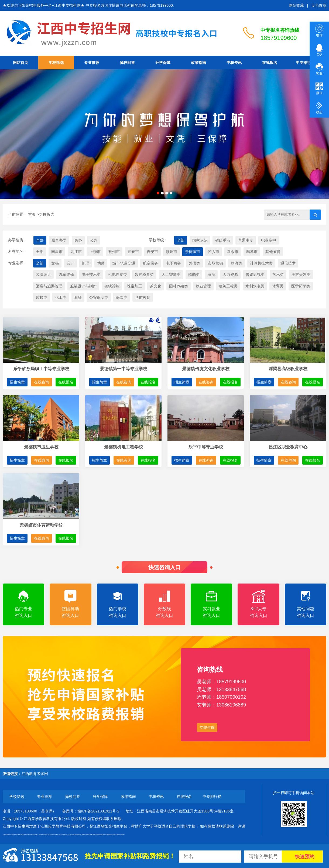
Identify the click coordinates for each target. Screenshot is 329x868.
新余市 (233, 252)
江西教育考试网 (35, 774)
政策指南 (198, 63)
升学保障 (163, 63)
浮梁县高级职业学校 (288, 369)
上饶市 (95, 252)
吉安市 (152, 252)
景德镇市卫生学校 (41, 447)
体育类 (278, 286)
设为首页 (319, 5)
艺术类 (278, 275)
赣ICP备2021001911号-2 (98, 811)
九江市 (76, 252)
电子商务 (173, 263)
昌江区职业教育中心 (288, 447)
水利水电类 (255, 286)
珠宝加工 (135, 286)
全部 (40, 240)
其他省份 (273, 252)
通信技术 (288, 263)
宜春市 (133, 252)
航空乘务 (150, 263)
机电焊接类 (118, 275)
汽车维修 (66, 275)
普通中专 (246, 240)
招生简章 (17, 382)
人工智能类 (171, 275)
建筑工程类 (228, 286)
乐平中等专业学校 (206, 447)
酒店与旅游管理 (49, 286)
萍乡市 (214, 252)
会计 (70, 263)
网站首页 (20, 63)
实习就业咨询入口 (211, 604)
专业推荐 (92, 63)
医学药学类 (301, 286)
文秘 (55, 263)
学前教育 (143, 297)
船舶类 (194, 275)
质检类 (42, 297)
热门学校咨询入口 (118, 604)
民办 (78, 240)
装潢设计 (43, 275)
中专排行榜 (305, 63)
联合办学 (59, 240)
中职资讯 (234, 63)
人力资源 (230, 275)
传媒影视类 (255, 275)
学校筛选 (56, 63)
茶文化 (156, 286)
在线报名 (270, 63)
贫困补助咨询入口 (70, 604)
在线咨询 (42, 382)
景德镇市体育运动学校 (41, 525)
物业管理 (203, 286)
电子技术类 (91, 275)
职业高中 (269, 240)
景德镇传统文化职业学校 (206, 369)
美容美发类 (301, 275)
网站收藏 (296, 5)
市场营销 (215, 263)
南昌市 (57, 252)
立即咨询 (207, 728)
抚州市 (114, 252)
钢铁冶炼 (112, 286)
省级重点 (223, 240)
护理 (85, 263)
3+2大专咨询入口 (258, 604)
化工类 (61, 297)
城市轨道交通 (124, 263)
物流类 (237, 263)
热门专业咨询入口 (23, 604)
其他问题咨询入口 (306, 604)
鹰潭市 (252, 252)
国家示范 (200, 240)
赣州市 (172, 252)
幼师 (101, 263)
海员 (211, 275)
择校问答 (127, 63)
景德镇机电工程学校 (124, 447)
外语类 (194, 263)
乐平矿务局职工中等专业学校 (41, 369)
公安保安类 (99, 297)
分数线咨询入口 (164, 604)
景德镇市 (193, 252)
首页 (32, 214)
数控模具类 (144, 275)
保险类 (122, 297)
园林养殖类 (179, 286)
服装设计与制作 (83, 286)
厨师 (78, 297)
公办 (94, 240)
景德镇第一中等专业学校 (124, 369)
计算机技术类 (261, 263)
